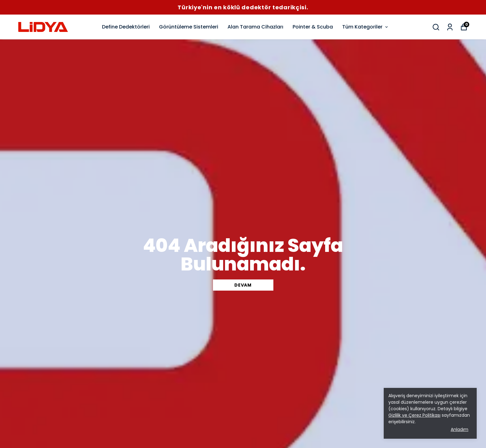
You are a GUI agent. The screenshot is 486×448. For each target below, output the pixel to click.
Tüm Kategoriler (366, 27)
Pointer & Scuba (313, 27)
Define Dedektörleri (126, 27)
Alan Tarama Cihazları (255, 27)
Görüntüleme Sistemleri (189, 27)
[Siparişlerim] (450, 27)
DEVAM (243, 285)
